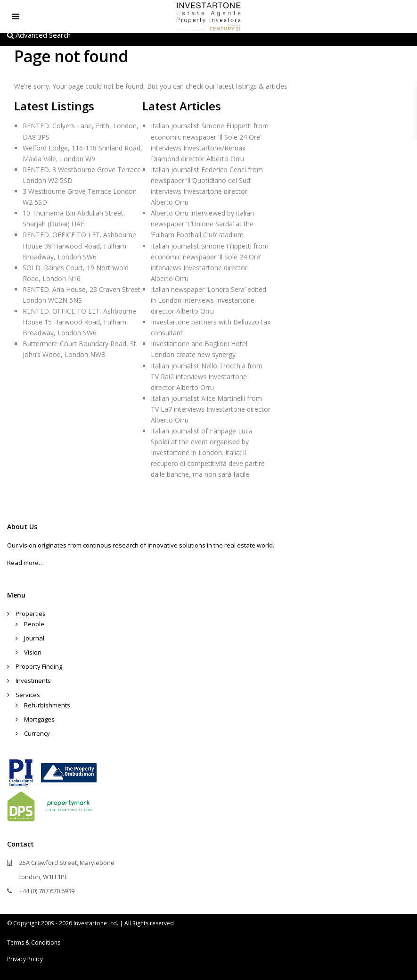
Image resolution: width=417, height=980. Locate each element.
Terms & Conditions (34, 943)
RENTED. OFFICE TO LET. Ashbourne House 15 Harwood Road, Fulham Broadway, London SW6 (79, 322)
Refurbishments (47, 705)
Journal (34, 638)
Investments (33, 681)
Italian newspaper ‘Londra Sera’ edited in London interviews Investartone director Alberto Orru (208, 300)
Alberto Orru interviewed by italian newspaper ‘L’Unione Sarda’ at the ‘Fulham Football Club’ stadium (202, 224)
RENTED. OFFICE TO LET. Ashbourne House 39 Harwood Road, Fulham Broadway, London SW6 (79, 245)
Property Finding (39, 666)
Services (28, 695)
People (34, 624)
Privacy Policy (25, 959)
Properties (31, 614)
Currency (37, 733)
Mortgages (39, 719)
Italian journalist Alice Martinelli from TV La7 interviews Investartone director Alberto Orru (211, 409)
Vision (33, 652)
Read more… (25, 563)
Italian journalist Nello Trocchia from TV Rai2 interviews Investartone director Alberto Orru (207, 377)
